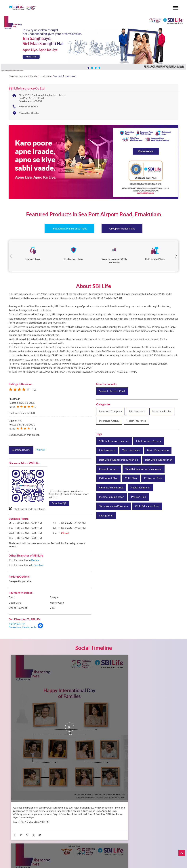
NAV (43, 858)
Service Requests (73, 858)
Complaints (55, 858)
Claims (89, 858)
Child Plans (57, 852)
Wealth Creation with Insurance (83, 849)
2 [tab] (92, 68)
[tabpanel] (93, 44)
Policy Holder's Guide (34, 862)
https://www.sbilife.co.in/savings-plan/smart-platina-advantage (146, 744)
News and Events (98, 865)
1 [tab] (88, 68)
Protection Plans (55, 849)
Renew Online (30, 858)
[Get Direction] (40, 628)
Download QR (59, 503)
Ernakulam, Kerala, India (22, 627)
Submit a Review (21, 450)
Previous (11, 256)
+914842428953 (28, 106)
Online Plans (36, 849)
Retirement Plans (39, 852)
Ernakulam (45, 76)
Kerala (33, 76)
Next (176, 256)
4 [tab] (99, 68)
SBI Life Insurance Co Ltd (41, 811)
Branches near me (18, 76)
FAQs (82, 865)
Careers (37, 865)
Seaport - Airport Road (112, 391)
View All (41, 450)
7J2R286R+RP (17, 624)
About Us (25, 865)
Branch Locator (53, 865)
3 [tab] (95, 68)
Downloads (70, 865)
